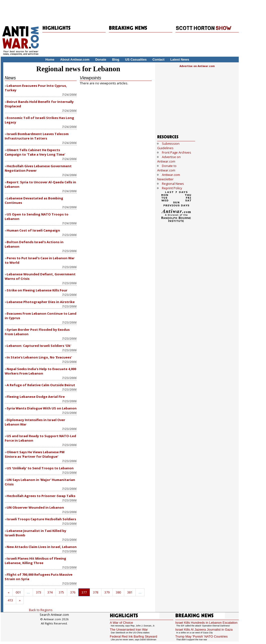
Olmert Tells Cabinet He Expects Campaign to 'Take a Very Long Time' (35, 152)
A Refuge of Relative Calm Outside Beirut (41, 385)
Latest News (180, 60)
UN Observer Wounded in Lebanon (35, 507)
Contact (158, 60)
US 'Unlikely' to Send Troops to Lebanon (40, 468)
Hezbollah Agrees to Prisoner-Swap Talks (41, 496)
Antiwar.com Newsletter (169, 177)
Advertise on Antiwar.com (197, 66)
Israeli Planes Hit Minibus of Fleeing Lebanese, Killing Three (35, 561)
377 (84, 592)
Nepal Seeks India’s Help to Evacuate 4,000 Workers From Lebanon (40, 371)
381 (130, 592)
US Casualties (136, 60)
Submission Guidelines (168, 146)
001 (18, 592)
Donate (101, 60)
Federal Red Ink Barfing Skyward (133, 636)
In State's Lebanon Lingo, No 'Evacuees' (39, 357)
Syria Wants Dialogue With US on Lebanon (42, 408)
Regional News (173, 184)
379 (107, 592)
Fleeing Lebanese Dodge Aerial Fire (36, 397)
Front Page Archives (177, 152)
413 (10, 600)
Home (50, 60)
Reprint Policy (172, 188)
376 (73, 592)
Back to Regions (41, 610)
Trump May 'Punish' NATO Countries (201, 636)
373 (39, 592)
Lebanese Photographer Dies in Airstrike (41, 302)
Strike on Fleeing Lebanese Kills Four (37, 290)
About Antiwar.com (75, 60)
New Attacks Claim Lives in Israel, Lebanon (42, 547)
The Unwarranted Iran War (129, 630)
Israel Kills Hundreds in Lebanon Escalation (206, 623)
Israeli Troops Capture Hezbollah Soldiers (41, 519)
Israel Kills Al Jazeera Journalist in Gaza (204, 630)
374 (50, 592)
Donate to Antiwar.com (167, 168)
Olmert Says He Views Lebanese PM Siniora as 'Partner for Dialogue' (35, 454)
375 (61, 592)
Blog (116, 60)
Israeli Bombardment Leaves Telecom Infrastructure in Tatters (37, 136)
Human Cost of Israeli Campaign (33, 230)
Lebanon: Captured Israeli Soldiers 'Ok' (39, 346)
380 (118, 592)
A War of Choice (121, 623)
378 (96, 592)
